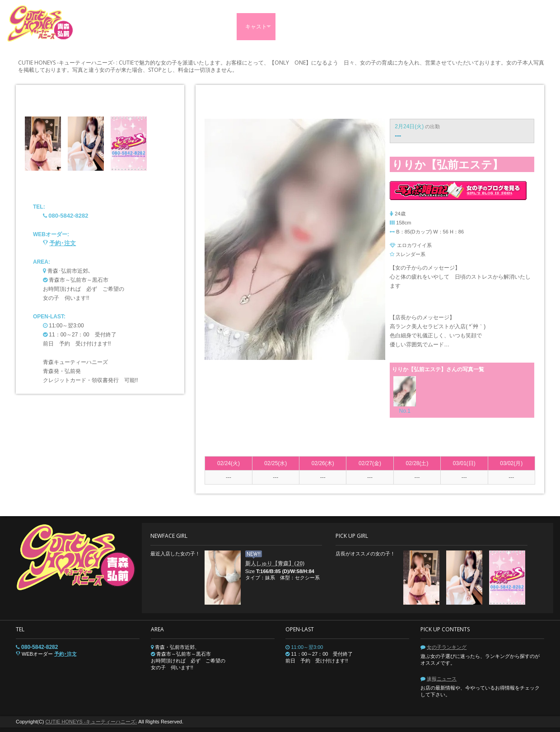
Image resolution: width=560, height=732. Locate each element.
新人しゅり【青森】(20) (275, 563)
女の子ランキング (447, 647)
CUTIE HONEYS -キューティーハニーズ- (91, 722)
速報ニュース (442, 679)
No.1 (405, 411)
